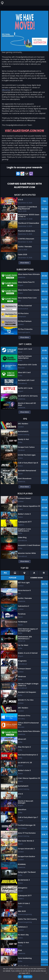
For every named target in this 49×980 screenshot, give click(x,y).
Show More (25, 263)
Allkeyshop (6, 90)
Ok (20, 977)
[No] (46, 973)
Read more (28, 977)
